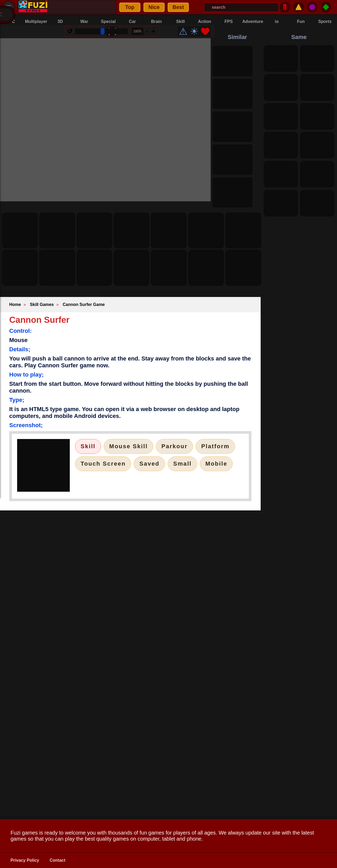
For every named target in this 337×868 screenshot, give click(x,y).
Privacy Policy (25, 860)
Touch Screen (103, 464)
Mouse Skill (128, 446)
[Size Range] (105, 35)
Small (182, 464)
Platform (215, 446)
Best (112, 7)
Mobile (216, 464)
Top (63, 7)
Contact (58, 860)
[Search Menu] (175, 7)
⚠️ (299, 7)
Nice (88, 7)
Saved (149, 464)
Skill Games (42, 304)
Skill (88, 446)
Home (15, 304)
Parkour (174, 446)
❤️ (209, 35)
